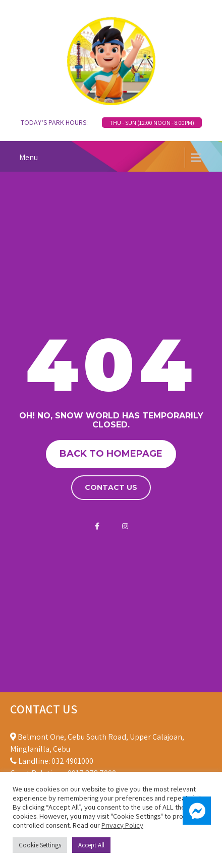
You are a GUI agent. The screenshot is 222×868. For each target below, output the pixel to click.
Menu (29, 157)
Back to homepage (111, 454)
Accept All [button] (91, 845)
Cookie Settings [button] (40, 845)
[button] (197, 811)
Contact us (111, 487)
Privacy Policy (122, 825)
